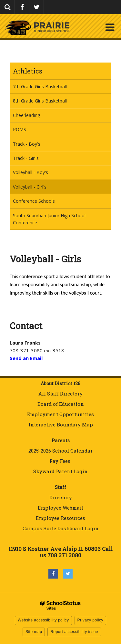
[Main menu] (110, 27)
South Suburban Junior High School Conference (49, 221)
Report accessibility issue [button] (74, 632)
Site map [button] (34, 632)
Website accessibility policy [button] (43, 620)
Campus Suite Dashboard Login (61, 528)
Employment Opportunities (60, 414)
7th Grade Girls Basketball (40, 87)
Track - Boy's (27, 144)
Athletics (28, 71)
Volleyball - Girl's (30, 187)
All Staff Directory (60, 394)
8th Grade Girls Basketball (40, 101)
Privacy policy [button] (90, 620)
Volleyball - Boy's (30, 172)
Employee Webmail (61, 508)
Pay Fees (60, 461)
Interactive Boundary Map (61, 424)
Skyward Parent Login (60, 471)
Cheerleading (26, 115)
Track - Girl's (26, 158)
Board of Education (61, 404)
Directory (61, 497)
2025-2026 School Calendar (60, 451)
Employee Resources (60, 518)
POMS (20, 129)
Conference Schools (34, 201)
